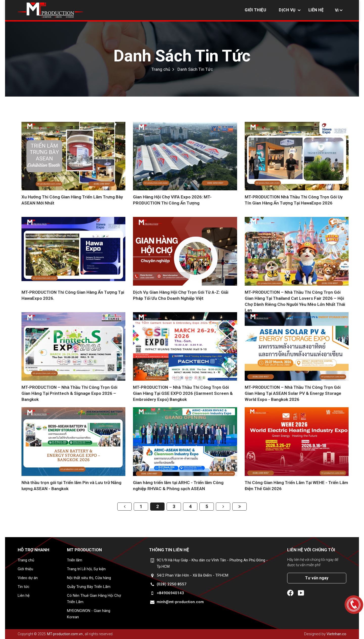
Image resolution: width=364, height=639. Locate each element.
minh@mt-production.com (180, 602)
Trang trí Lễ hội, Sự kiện (86, 569)
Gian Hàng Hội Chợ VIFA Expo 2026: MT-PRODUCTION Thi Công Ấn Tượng (172, 200)
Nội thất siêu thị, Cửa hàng (89, 578)
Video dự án (28, 578)
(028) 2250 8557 (172, 584)
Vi (337, 10)
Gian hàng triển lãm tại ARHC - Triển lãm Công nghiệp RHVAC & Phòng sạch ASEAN (178, 486)
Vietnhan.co (336, 634)
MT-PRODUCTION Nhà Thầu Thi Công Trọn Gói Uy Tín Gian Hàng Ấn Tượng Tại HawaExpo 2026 (294, 200)
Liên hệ (316, 10)
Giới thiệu (255, 10)
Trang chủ (26, 560)
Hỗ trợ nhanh (33, 550)
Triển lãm (75, 560)
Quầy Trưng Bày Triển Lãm (89, 587)
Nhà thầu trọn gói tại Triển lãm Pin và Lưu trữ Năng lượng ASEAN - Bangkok (71, 486)
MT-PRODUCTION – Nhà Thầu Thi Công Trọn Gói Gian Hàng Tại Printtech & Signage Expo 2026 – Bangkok (69, 393)
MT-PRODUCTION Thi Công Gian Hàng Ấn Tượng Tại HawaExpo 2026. (73, 295)
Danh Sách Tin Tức (182, 56)
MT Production (84, 550)
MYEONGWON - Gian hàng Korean (89, 614)
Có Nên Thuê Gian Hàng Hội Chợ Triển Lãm (94, 599)
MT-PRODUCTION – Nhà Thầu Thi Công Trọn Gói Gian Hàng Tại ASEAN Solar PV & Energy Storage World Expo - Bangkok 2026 (293, 393)
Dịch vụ (287, 10)
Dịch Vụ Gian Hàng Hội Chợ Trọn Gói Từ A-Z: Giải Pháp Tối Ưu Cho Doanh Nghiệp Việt (181, 295)
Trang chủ (161, 69)
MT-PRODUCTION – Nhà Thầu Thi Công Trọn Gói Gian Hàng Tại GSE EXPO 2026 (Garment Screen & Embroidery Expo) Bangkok (183, 393)
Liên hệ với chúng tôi (311, 550)
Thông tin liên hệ (169, 550)
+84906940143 (170, 593)
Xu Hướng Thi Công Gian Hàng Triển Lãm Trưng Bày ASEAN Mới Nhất (72, 200)
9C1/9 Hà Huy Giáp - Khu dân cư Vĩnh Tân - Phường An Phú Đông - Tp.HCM (212, 563)
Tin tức (24, 587)
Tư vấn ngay (317, 578)
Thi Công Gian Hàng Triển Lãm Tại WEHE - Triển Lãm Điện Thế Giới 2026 (296, 486)
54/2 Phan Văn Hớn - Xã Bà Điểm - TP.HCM (192, 575)
